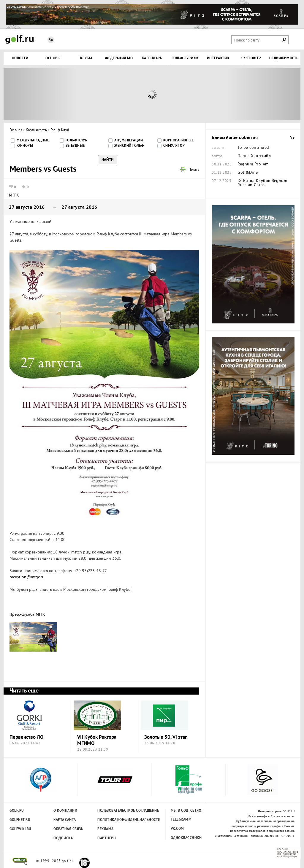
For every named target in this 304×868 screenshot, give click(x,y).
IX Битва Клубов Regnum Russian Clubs (262, 183)
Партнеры (107, 838)
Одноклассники (186, 838)
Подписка (63, 838)
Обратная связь (68, 829)
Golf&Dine (248, 173)
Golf (20, 39)
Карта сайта (65, 820)
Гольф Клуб (60, 130)
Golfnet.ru (20, 820)
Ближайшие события (289, 138)
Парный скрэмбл (254, 156)
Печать (194, 170)
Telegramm (181, 820)
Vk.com (177, 829)
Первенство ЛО (26, 737)
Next (263, 94)
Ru (51, 40)
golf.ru (20, 861)
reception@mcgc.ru (27, 577)
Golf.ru (17, 811)
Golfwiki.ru (20, 829)
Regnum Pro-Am (253, 165)
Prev (41, 94)
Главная (16, 130)
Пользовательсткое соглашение (116, 811)
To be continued (253, 148)
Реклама (106, 829)
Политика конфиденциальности (116, 820)
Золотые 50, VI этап (166, 737)
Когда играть (36, 130)
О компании (65, 811)
